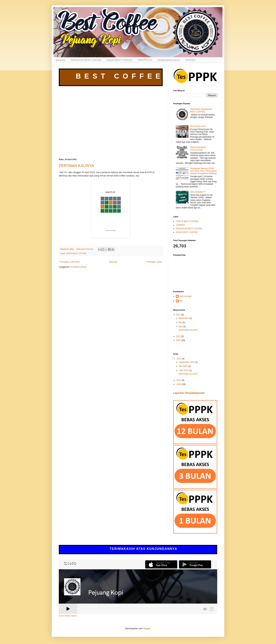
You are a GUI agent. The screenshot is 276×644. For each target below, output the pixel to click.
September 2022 (187, 362)
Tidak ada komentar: (85, 249)
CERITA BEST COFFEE (76, 253)
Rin (181, 301)
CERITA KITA (145, 60)
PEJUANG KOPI (198, 126)
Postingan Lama (154, 262)
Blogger (147, 629)
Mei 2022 (184, 366)
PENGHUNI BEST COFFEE (86, 60)
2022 (178, 315)
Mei (180, 322)
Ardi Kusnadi (185, 296)
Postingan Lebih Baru (70, 262)
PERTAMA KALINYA (76, 166)
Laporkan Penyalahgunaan (189, 393)
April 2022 (184, 370)
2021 (178, 336)
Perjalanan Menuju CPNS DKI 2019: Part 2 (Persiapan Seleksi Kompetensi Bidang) (203, 171)
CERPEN (190, 60)
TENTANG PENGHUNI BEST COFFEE (201, 111)
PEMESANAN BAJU (169, 60)
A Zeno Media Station (68, 616)
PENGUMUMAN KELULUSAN (198, 149)
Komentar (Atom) (79, 267)
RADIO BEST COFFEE (119, 60)
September (184, 318)
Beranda (61, 60)
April (181, 326)
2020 (178, 340)
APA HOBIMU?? (198, 192)
